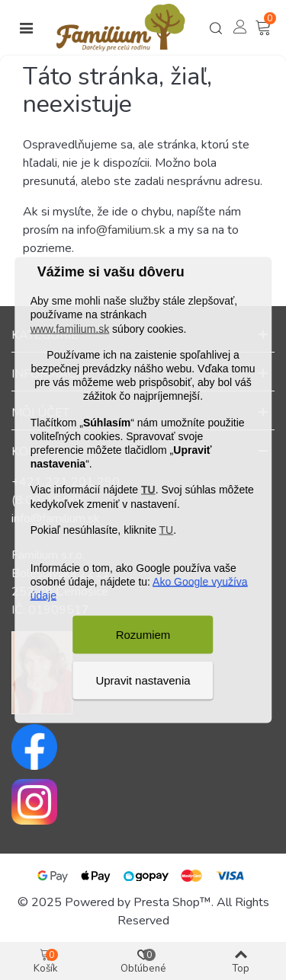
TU (148, 490)
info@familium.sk (121, 230)
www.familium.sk (70, 328)
